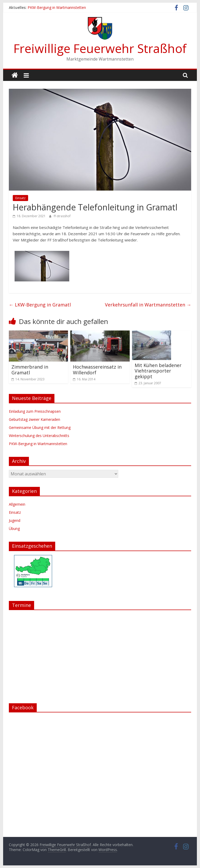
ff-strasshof (62, 216)
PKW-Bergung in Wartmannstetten (57, 7)
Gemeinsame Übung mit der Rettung (40, 427)
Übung (14, 529)
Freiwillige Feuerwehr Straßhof (100, 48)
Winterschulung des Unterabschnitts (39, 436)
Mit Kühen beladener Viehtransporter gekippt (158, 371)
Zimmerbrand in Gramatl (30, 370)
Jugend (15, 520)
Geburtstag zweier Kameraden (35, 419)
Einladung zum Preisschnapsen (35, 411)
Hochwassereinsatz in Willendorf (97, 370)
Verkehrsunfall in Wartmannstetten (148, 305)
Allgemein (17, 504)
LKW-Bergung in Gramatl (40, 305)
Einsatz (20, 198)
